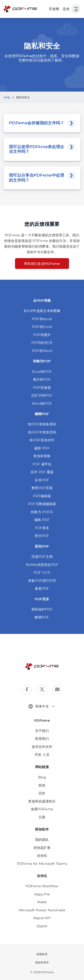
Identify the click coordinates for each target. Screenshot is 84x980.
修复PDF (42, 588)
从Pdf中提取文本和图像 (42, 311)
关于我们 (42, 731)
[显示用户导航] (76, 9)
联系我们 (42, 739)
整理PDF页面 (42, 488)
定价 (66, 9)
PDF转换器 (42, 388)
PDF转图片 (42, 335)
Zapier (42, 926)
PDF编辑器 (42, 496)
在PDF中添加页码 (42, 432)
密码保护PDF (42, 609)
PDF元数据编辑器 (42, 504)
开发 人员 (42, 755)
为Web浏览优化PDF (42, 565)
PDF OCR (42, 572)
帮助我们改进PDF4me (42, 264)
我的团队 (42, 840)
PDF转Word (42, 351)
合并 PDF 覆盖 (42, 472)
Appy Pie (42, 894)
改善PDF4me (42, 809)
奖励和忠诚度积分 (42, 801)
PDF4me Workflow (42, 886)
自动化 (42, 856)
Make (42, 902)
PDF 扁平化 (42, 464)
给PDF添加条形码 (42, 424)
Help (7, 97)
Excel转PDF (42, 372)
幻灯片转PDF (42, 395)
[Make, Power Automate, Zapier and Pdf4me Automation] (54, 9)
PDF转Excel (42, 327)
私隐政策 (42, 954)
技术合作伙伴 (42, 747)
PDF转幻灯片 (42, 343)
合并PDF (42, 480)
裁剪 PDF (42, 448)
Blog (42, 777)
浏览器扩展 (42, 848)
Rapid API (42, 918)
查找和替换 (42, 456)
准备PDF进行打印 (42, 581)
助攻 (42, 785)
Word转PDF (42, 403)
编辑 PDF (42, 520)
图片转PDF (42, 379)
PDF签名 (42, 528)
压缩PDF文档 (42, 557)
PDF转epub (42, 319)
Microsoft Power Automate (42, 910)
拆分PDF (42, 536)
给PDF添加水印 (42, 440)
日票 (42, 817)
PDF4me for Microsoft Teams (42, 864)
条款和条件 (42, 962)
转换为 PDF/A (42, 512)
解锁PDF (42, 617)
